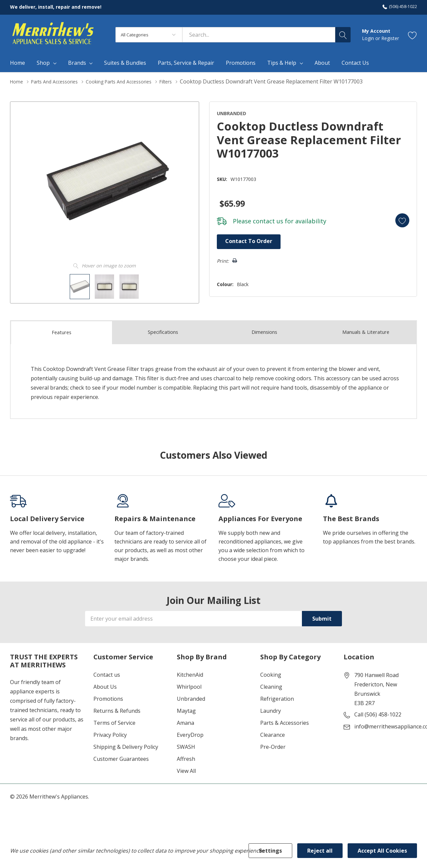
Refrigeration (277, 697)
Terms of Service (114, 721)
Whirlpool (189, 685)
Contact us (107, 673)
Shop (43, 63)
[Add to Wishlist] (398, 218)
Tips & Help (282, 63)
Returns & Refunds (117, 709)
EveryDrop (190, 733)
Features (62, 331)
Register (390, 38)
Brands (77, 63)
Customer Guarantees (121, 757)
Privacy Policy (110, 733)
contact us (260, 220)
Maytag (186, 709)
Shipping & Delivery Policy (126, 745)
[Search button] (343, 35)
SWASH (186, 745)
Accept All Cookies (382, 851)
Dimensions (264, 331)
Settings (270, 851)
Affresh (186, 757)
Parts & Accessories (285, 721)
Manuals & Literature (366, 331)
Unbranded (191, 697)
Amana (185, 721)
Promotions (108, 697)
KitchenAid (190, 673)
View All (186, 769)
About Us (105, 685)
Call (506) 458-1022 (378, 713)
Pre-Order (273, 745)
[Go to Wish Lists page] (412, 35)
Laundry (271, 709)
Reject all (320, 851)
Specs (163, 331)
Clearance (273, 733)
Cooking (271, 673)
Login (369, 38)
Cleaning (271, 685)
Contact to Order (243, 240)
